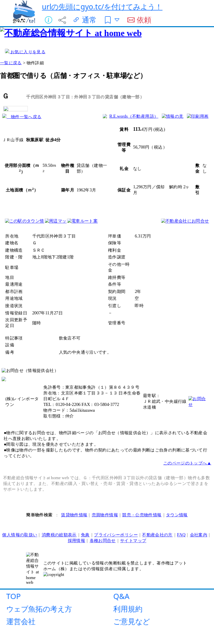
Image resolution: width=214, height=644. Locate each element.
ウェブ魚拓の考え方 (39, 609)
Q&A (121, 596)
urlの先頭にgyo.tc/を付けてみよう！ (102, 7)
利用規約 (128, 609)
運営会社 (21, 621)
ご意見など (132, 621)
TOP (14, 596)
